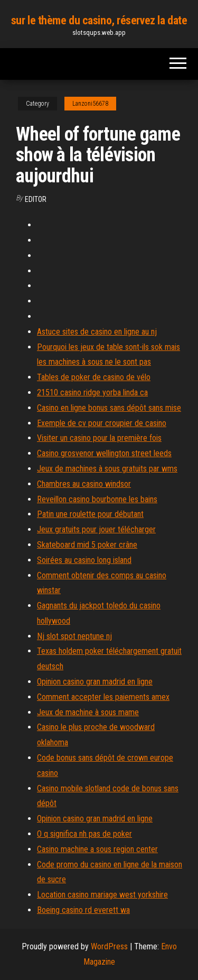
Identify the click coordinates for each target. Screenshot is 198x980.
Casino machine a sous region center (97, 849)
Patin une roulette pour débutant (90, 514)
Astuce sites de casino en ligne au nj (97, 332)
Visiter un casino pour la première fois (99, 438)
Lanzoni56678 (90, 104)
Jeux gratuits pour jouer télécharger (96, 529)
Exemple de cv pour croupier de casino (102, 423)
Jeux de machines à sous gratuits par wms (107, 469)
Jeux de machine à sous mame (88, 712)
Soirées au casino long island (84, 560)
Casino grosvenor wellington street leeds (104, 453)
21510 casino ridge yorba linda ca (92, 392)
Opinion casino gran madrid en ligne (95, 682)
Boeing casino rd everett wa (83, 910)
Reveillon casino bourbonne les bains (97, 499)
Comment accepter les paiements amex (103, 697)
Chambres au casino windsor (84, 484)
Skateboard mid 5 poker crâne (87, 545)
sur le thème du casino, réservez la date (99, 20)
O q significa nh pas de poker (84, 834)
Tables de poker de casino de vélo (94, 377)
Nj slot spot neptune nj (74, 636)
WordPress (109, 946)
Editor (36, 199)
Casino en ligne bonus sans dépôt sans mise (109, 408)
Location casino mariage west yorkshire (102, 895)
